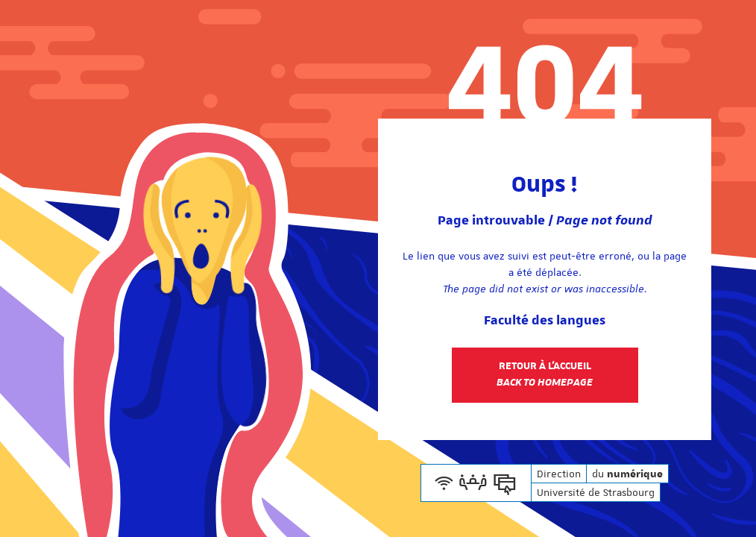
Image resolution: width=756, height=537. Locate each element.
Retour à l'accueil (545, 374)
